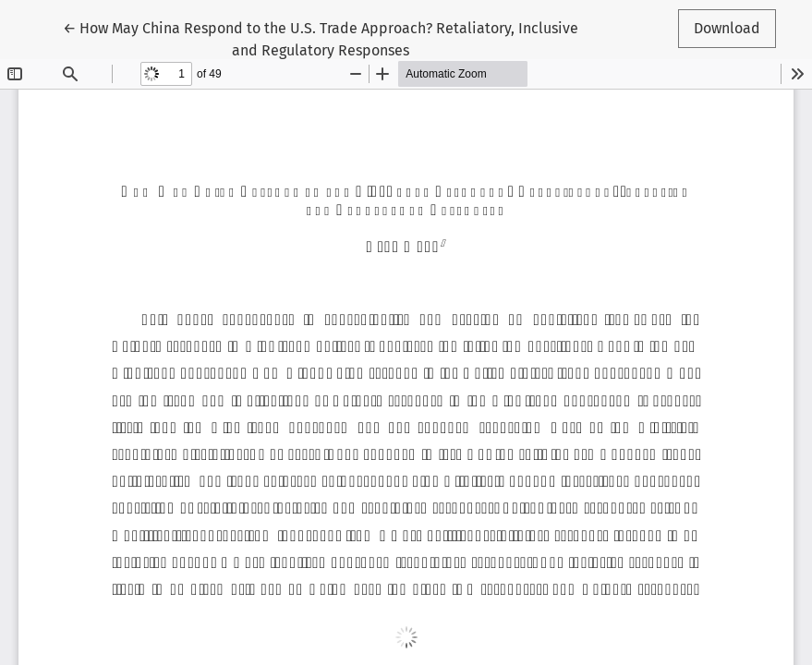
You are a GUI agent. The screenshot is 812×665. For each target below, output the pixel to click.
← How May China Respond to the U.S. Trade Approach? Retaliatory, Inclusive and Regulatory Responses (321, 38)
